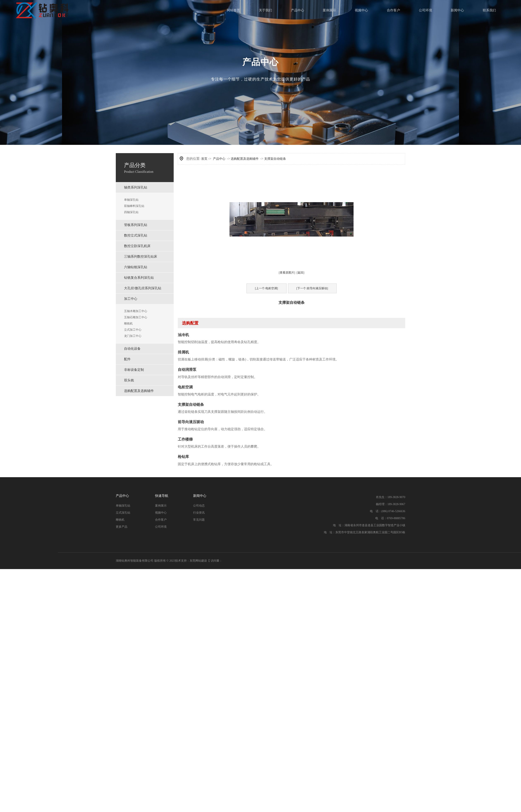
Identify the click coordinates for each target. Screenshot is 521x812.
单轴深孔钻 (131, 200)
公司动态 (199, 506)
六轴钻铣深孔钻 (136, 267)
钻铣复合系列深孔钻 (139, 278)
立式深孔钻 (123, 513)
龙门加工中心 (133, 336)
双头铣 (129, 380)
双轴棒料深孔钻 (134, 206)
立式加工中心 (133, 330)
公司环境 (425, 10)
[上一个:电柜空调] (266, 288)
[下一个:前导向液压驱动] (312, 288)
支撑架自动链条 (275, 159)
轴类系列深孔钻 (136, 187)
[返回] (301, 273)
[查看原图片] (287, 273)
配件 (127, 359)
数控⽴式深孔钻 (136, 235)
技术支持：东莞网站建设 (191, 561)
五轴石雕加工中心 (136, 317)
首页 (204, 159)
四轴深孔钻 (131, 212)
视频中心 (361, 10)
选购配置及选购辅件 (139, 391)
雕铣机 (128, 324)
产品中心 (298, 10)
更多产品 (122, 527)
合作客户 (393, 10)
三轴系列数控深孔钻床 (141, 256)
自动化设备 (132, 349)
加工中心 (131, 299)
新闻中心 (457, 10)
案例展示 (329, 10)
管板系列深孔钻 (136, 225)
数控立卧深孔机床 (137, 246)
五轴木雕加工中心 (136, 311)
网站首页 (233, 10)
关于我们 (265, 10)
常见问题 (199, 520)
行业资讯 (199, 513)
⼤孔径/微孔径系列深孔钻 (143, 288)
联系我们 (489, 10)
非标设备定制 (134, 370)
